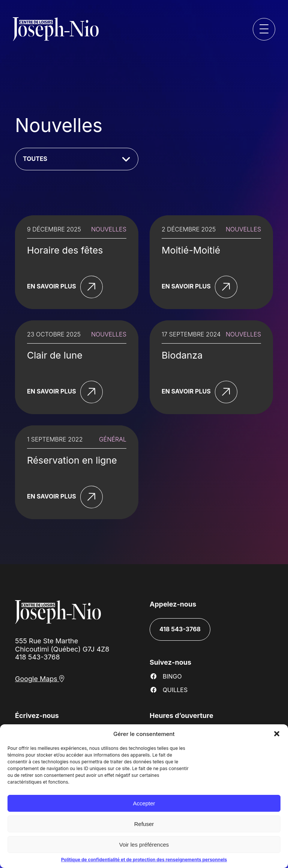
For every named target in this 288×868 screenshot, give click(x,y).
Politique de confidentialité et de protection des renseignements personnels (144, 860)
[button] (277, 734)
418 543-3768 (37, 657)
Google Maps (40, 679)
